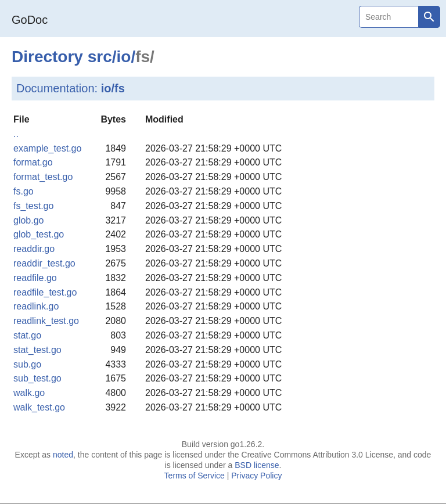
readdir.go (34, 249)
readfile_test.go (45, 292)
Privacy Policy (256, 476)
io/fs (113, 88)
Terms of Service (195, 476)
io (124, 57)
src (100, 57)
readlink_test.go (46, 321)
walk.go (29, 393)
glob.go (29, 220)
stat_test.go (37, 350)
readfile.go (35, 278)
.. (16, 134)
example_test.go (47, 148)
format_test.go (43, 177)
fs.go (24, 191)
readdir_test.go (44, 263)
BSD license (257, 465)
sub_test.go (37, 378)
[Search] (389, 17)
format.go (33, 162)
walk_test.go (39, 407)
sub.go (27, 364)
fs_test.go (33, 206)
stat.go (27, 335)
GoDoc (30, 20)
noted (63, 455)
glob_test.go (39, 234)
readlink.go (36, 306)
